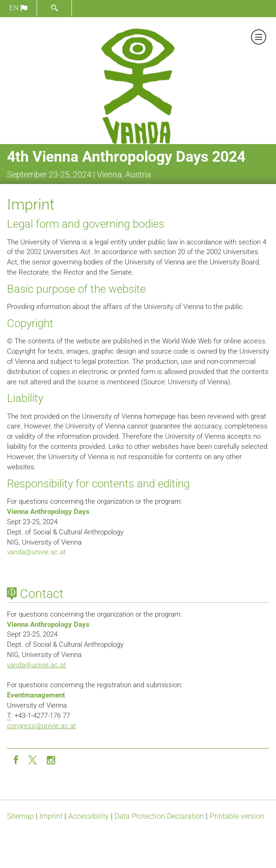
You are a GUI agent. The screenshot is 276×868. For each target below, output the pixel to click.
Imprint (51, 816)
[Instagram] (51, 759)
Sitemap (20, 816)
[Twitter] (33, 759)
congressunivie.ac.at (42, 726)
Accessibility (89, 816)
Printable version (237, 816)
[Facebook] (16, 759)
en (18, 8)
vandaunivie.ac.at (36, 552)
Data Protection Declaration (159, 816)
